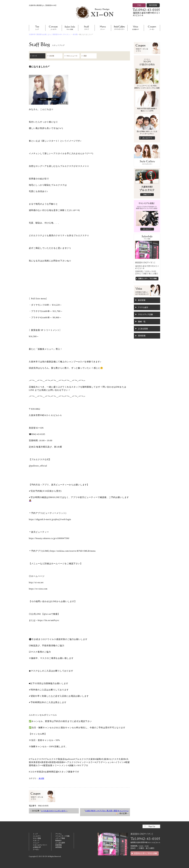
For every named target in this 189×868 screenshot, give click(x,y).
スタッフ (36, 841)
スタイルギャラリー (40, 845)
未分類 (75, 34)
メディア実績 (60, 838)
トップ (35, 834)
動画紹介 (59, 841)
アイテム (59, 834)
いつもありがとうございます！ (54, 811)
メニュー (36, 843)
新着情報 (59, 845)
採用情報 (59, 847)
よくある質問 (60, 843)
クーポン (36, 849)
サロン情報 (37, 838)
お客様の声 (37, 847)
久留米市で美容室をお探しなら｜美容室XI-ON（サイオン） (50, 34)
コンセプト (37, 836)
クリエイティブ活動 (62, 836)
